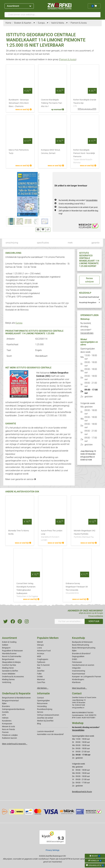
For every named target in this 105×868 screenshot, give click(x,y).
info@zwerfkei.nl (87, 457)
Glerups (40, 645)
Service (40, 712)
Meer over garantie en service (21, 479)
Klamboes (76, 682)
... (33, 23)
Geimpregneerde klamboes (13, 709)
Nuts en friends (8, 729)
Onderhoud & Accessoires (13, 677)
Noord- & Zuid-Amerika (12, 656)
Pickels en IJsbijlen (10, 735)
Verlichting (7, 682)
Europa (19, 323)
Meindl (40, 642)
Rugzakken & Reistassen (12, 651)
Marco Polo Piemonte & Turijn (19, 152)
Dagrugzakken (78, 656)
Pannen (5, 732)
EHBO (75, 659)
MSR (39, 656)
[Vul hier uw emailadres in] (70, 621)
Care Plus (41, 682)
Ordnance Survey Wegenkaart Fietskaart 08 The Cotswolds (77, 588)
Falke (39, 674)
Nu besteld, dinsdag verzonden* (78, 200)
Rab (39, 668)
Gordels (5, 712)
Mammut (41, 679)
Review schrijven (89, 280)
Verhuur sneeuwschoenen (48, 715)
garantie (95, 243)
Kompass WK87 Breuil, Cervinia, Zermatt (51, 152)
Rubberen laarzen (10, 738)
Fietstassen (77, 662)
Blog (39, 724)
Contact (40, 698)
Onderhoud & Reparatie (16, 693)
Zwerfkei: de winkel (45, 718)
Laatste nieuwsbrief (45, 731)
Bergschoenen (8, 659)
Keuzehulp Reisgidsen (88, 302)
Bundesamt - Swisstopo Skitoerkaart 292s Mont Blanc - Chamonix (19, 103)
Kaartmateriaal (78, 674)
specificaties (43, 243)
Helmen (5, 718)
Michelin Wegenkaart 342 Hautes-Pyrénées (85, 534)
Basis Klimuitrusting (81, 645)
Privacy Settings (52, 850)
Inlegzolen (76, 668)
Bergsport (6, 648)
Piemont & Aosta (68, 59)
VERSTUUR (94, 621)
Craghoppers (43, 659)
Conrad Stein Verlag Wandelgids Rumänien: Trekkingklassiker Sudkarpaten (28, 590)
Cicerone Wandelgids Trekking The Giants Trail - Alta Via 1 (52, 103)
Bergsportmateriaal (10, 701)
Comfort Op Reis (9, 665)
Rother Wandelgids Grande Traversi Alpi (85, 103)
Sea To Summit (43, 665)
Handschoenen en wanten (83, 665)
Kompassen (7, 724)
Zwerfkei (41, 671)
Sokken (5, 645)
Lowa (39, 648)
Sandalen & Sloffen (10, 671)
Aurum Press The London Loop (52, 535)
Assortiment (19, 6)
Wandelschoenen (9, 654)
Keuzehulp (78, 638)
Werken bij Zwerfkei (45, 721)
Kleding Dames (8, 679)
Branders (6, 706)
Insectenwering (79, 671)
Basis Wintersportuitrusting (84, 648)
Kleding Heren (8, 668)
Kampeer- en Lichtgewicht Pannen (87, 677)
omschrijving (12, 243)
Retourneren (42, 703)
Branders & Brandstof (81, 654)
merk (70, 243)
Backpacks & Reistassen (82, 642)
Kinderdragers (78, 679)
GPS (4, 715)
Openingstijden (43, 701)
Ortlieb (40, 677)
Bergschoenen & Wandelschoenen (16, 698)
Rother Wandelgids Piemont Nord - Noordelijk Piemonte (85, 156)
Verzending (42, 706)
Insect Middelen (9, 674)
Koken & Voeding (9, 642)
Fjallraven (41, 662)
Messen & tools (8, 726)
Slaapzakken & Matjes (11, 662)
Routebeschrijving (45, 709)
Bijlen (74, 651)
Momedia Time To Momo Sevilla (19, 532)
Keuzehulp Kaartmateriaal (89, 297)
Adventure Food (44, 651)
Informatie (43, 693)
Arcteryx (41, 654)
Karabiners (7, 721)
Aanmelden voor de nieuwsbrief (50, 734)
